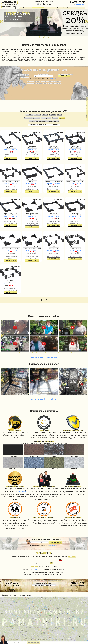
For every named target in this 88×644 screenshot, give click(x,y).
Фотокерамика (46, 118)
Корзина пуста (80, 4)
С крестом (53, 115)
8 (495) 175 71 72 (78, 2)
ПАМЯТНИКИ (8, 2)
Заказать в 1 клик (10, 158)
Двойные (45, 115)
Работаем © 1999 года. (11, 585)
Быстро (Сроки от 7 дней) (8, 6)
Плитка (50, 121)
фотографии (44, 398)
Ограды (32, 121)
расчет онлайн (22, 491)
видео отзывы (44, 357)
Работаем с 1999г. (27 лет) (8, 8)
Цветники (55, 118)
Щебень (56, 121)
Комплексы (28, 118)
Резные (60, 115)
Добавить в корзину (10, 150)
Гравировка (36, 118)
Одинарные (37, 115)
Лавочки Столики (41, 121)
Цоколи (62, 118)
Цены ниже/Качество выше (9, 4)
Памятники (29, 115)
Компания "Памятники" (12, 583)
